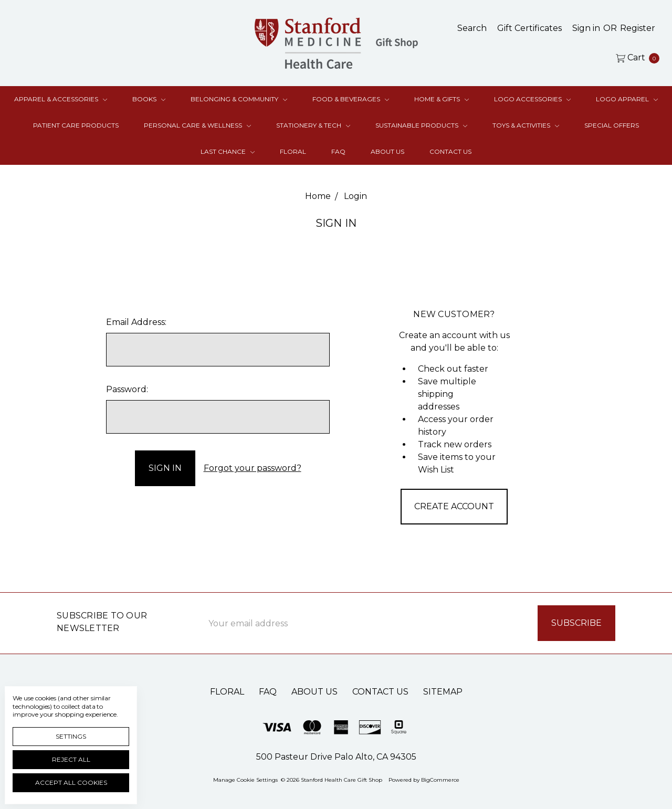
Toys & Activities (526, 125)
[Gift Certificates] (529, 28)
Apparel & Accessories (61, 99)
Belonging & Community (239, 99)
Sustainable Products (421, 125)
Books (149, 99)
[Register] (638, 28)
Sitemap (443, 692)
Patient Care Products (76, 125)
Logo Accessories (532, 99)
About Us (387, 151)
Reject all (71, 759)
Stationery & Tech (313, 125)
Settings (71, 736)
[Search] (472, 28)
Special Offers (612, 125)
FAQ (338, 151)
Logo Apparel (627, 99)
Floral (293, 151)
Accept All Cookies (71, 782)
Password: (127, 389)
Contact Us (450, 151)
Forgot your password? (253, 468)
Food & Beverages (351, 99)
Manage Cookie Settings (245, 780)
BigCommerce (440, 780)
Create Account (454, 506)
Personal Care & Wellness (197, 125)
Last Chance (228, 151)
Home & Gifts (442, 99)
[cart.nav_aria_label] (635, 58)
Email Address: (136, 322)
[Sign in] (586, 28)
